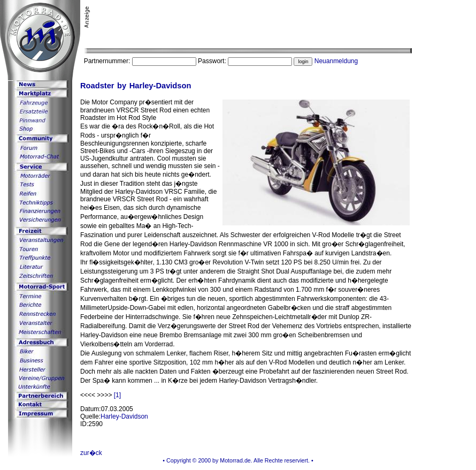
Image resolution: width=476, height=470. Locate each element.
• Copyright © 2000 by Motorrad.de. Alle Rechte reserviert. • (238, 460)
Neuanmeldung (336, 61)
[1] (117, 395)
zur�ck (91, 453)
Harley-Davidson (124, 416)
